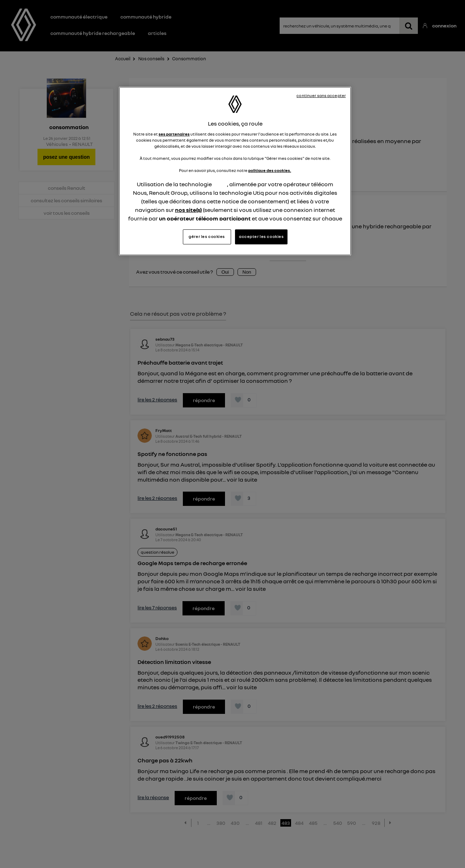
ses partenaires (174, 134)
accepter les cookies (261, 237)
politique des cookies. (270, 171)
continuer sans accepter (321, 96)
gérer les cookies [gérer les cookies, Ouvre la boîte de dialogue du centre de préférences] (207, 237)
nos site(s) (188, 210)
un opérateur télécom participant (205, 218)
